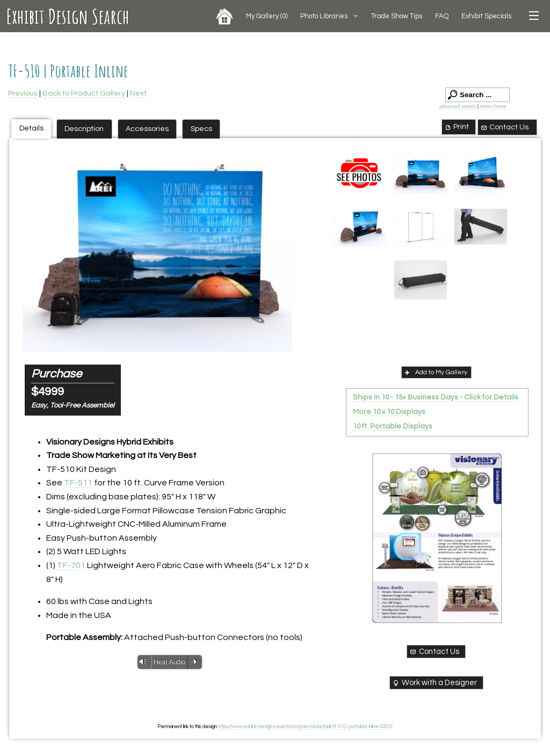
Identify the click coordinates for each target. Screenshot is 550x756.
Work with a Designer (434, 683)
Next (138, 93)
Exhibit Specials (486, 16)
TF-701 (71, 565)
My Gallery (267, 16)
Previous (23, 93)
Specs (201, 129)
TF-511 (78, 483)
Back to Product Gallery (84, 93)
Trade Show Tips (397, 16)
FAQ (442, 16)
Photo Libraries (324, 16)
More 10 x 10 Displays (389, 412)
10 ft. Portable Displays (393, 426)
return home (493, 106)
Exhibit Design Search (68, 16)
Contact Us (504, 127)
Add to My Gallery (435, 372)
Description (84, 129)
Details (31, 128)
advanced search (458, 106)
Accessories (147, 129)
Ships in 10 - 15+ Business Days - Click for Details (436, 397)
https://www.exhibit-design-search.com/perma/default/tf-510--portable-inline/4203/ (305, 726)
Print (456, 127)
